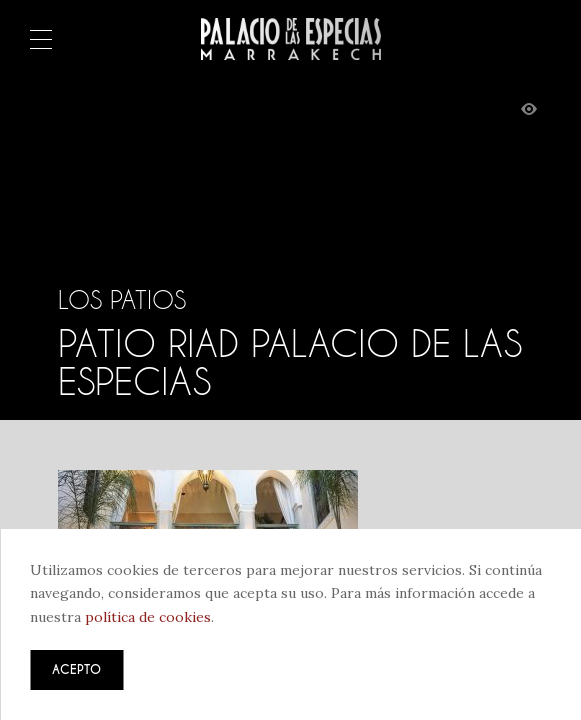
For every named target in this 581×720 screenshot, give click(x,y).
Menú (41, 41)
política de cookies (148, 617)
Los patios (122, 300)
